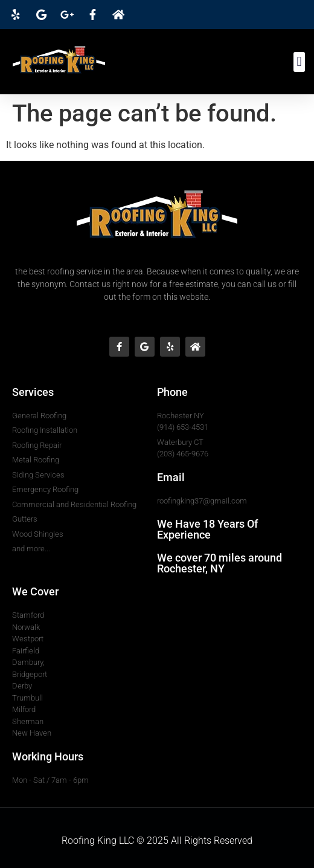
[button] (299, 62)
